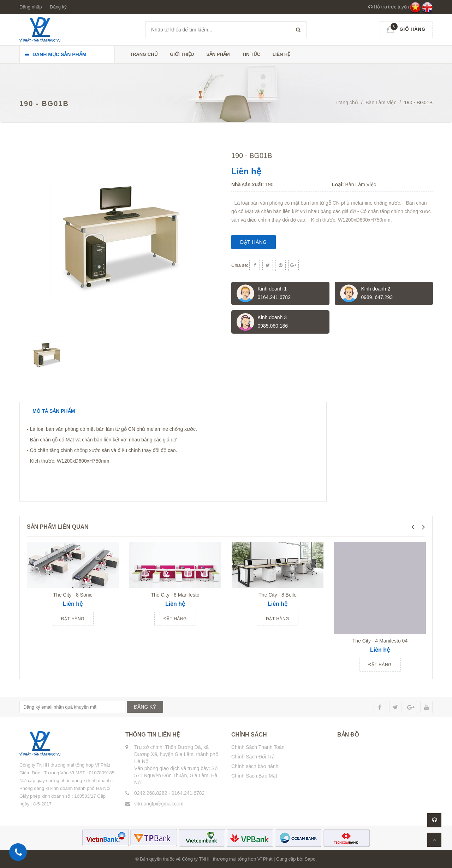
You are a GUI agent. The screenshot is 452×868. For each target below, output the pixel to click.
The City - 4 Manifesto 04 (380, 641)
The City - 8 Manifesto (175, 595)
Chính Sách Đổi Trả (253, 757)
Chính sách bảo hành (255, 766)
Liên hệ (281, 54)
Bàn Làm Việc (381, 102)
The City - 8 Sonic (73, 595)
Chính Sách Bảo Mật (254, 776)
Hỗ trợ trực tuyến (389, 7)
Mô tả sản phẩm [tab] (54, 411)
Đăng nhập (31, 7)
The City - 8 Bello (277, 595)
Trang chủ (144, 54)
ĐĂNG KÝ (145, 707)
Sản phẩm (218, 54)
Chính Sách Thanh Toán (258, 747)
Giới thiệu (182, 54)
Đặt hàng (254, 242)
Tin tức (251, 54)
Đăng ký (58, 7)
